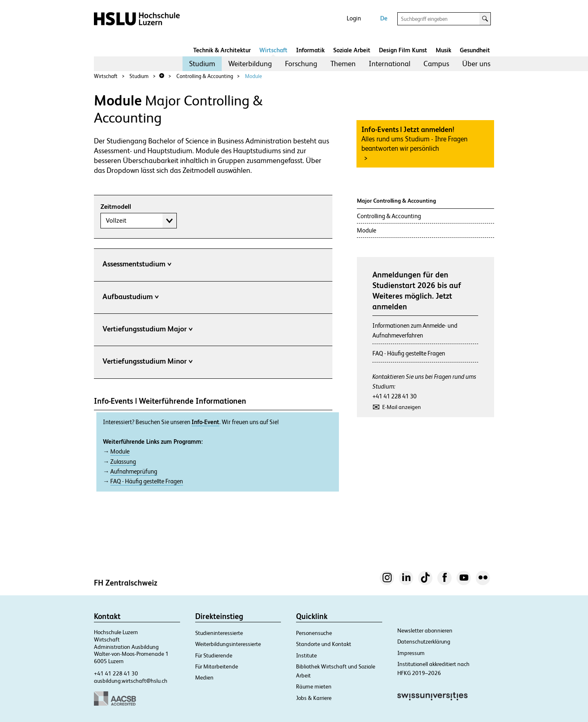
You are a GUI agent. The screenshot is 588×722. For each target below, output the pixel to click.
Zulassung (123, 462)
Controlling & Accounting (205, 76)
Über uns (476, 64)
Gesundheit (475, 50)
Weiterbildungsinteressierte (228, 644)
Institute (306, 655)
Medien (204, 677)
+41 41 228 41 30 (394, 396)
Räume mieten (314, 686)
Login (354, 18)
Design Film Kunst (403, 50)
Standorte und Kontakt (324, 644)
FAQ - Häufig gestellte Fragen (147, 481)
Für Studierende (214, 655)
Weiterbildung (250, 64)
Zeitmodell (116, 207)
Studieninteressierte (219, 633)
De (384, 18)
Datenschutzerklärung (424, 642)
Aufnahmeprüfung (134, 472)
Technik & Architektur (222, 50)
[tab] (213, 266)
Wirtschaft (273, 50)
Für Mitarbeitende (217, 666)
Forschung (301, 64)
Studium (202, 64)
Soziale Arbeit (352, 50)
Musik (443, 50)
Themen (343, 64)
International (390, 64)
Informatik (310, 50)
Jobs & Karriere (314, 698)
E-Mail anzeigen (402, 407)
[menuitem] (202, 64)
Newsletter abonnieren (425, 630)
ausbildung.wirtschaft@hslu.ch (131, 681)
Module (253, 76)
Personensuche (314, 633)
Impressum (411, 653)
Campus (436, 64)
